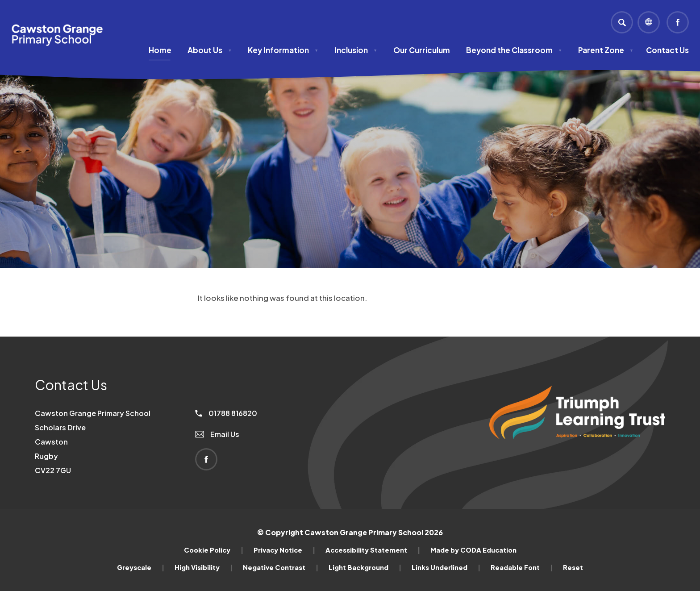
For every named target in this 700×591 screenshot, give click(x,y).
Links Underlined (446, 567)
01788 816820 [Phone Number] (226, 413)
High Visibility (204, 567)
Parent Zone (606, 50)
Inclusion (356, 50)
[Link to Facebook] (678, 22)
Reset (573, 567)
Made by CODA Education (473, 550)
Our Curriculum (422, 50)
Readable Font (522, 567)
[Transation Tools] (649, 22)
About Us (210, 50)
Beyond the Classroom (514, 50)
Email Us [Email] (217, 434)
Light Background (365, 567)
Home (160, 50)
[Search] (622, 22)
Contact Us (667, 50)
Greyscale (141, 567)
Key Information (283, 50)
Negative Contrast (281, 567)
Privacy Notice (284, 550)
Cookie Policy (214, 550)
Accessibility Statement (373, 550)
